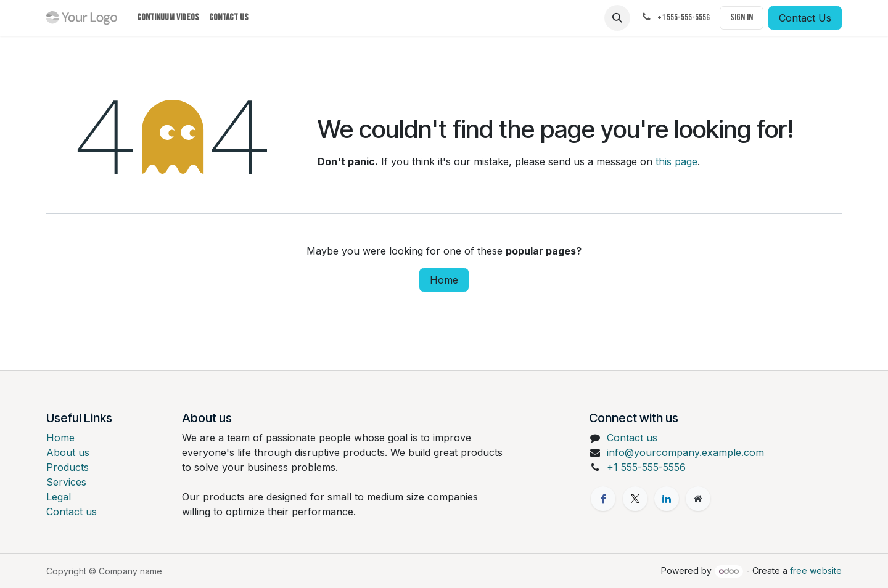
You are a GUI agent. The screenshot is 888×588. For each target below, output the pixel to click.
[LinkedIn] (667, 499)
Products (68, 467)
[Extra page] (698, 499)
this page (676, 161)
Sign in (742, 18)
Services (66, 482)
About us (68, 452)
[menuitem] (168, 18)
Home (444, 280)
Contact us (72, 512)
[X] (635, 499)
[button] (617, 18)
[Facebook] (603, 499)
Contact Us (805, 18)
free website (816, 570)
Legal (59, 497)
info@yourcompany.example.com (685, 452)
